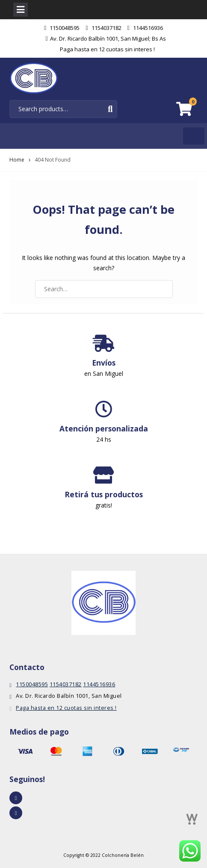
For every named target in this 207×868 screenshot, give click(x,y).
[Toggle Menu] (194, 136)
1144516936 (148, 28)
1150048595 (65, 28)
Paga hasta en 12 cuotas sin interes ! (107, 49)
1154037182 (106, 28)
